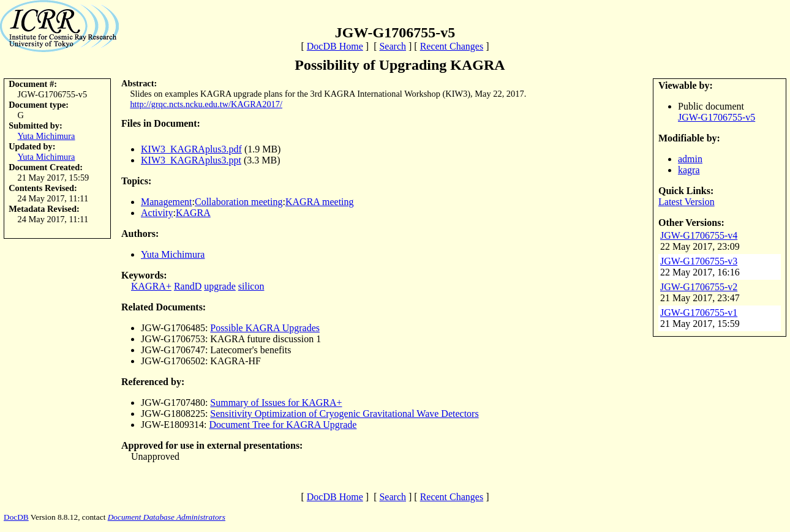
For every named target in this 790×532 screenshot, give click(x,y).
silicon (251, 286)
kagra (689, 170)
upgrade (220, 286)
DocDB (16, 517)
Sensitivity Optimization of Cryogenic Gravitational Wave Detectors (344, 414)
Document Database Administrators (167, 517)
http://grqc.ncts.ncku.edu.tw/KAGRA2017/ (206, 104)
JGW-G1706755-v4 (699, 235)
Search (393, 46)
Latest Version (687, 202)
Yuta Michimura (47, 136)
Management (167, 202)
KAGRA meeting (320, 202)
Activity (157, 213)
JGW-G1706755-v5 (717, 117)
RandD (188, 286)
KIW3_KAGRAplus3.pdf (191, 149)
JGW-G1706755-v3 (699, 261)
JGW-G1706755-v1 (699, 313)
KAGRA (193, 213)
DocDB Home (335, 46)
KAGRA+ (151, 286)
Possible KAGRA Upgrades (265, 328)
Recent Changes (452, 46)
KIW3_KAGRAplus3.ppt (191, 160)
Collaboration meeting (239, 202)
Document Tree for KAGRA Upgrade (283, 425)
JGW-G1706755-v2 (699, 287)
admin (690, 159)
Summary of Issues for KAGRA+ (276, 403)
